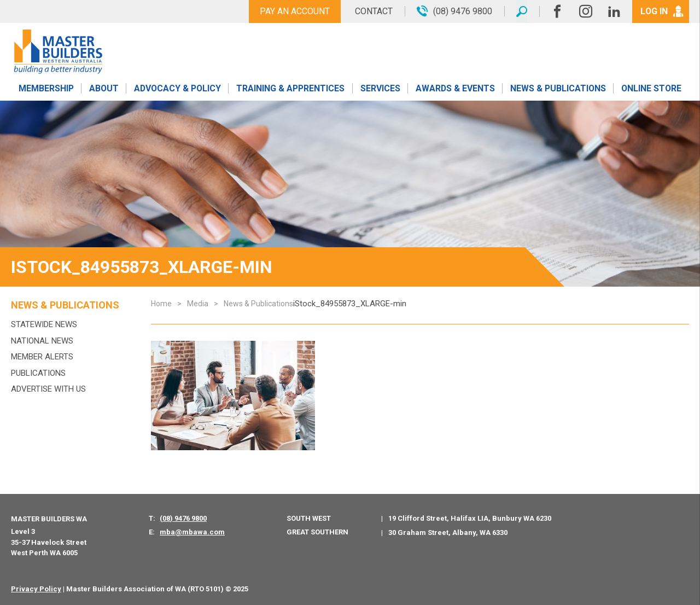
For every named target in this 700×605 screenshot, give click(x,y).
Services (380, 89)
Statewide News (44, 324)
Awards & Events (455, 89)
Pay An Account (294, 11)
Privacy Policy (36, 589)
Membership (46, 89)
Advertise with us (48, 389)
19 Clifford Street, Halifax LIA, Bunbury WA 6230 (470, 518)
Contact (373, 11)
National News (42, 341)
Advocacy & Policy (177, 89)
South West (309, 518)
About (104, 89)
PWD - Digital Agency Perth (299, 589)
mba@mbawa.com (192, 532)
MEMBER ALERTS (42, 357)
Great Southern (317, 532)
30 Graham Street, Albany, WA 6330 (448, 533)
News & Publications (558, 89)
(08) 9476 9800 (183, 518)
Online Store (651, 89)
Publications (38, 373)
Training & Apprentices (291, 89)
